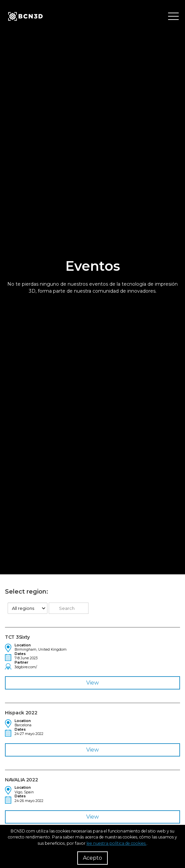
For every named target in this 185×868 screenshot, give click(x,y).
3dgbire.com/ (26, 667)
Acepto (92, 858)
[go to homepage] (25, 17)
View (92, 683)
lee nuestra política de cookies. (117, 843)
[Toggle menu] (173, 17)
